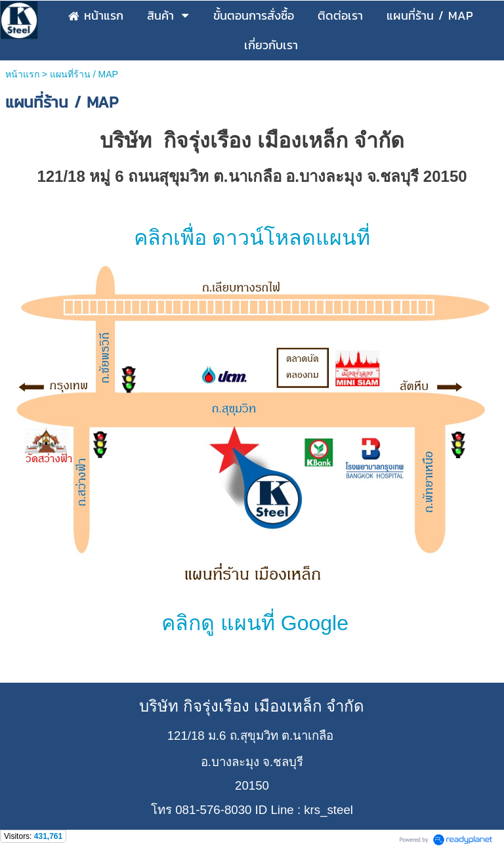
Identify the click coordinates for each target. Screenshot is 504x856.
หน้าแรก (22, 74)
